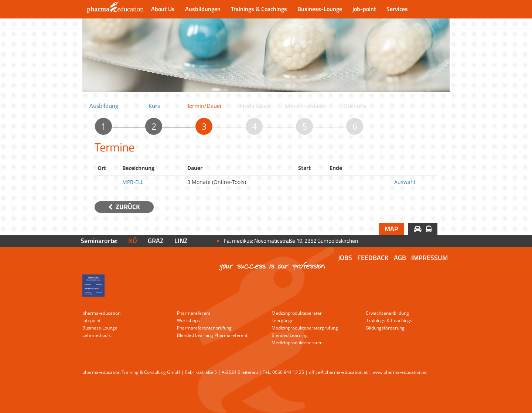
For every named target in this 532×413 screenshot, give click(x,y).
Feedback (373, 258)
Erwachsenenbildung (388, 313)
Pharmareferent (194, 313)
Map (391, 229)
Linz (181, 241)
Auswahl (405, 182)
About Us (163, 9)
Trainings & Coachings (259, 9)
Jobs (345, 258)
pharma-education (101, 313)
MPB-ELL (133, 182)
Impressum (429, 258)
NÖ (133, 241)
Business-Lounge (320, 9)
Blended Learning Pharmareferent (212, 335)
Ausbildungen (203, 9)
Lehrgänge (283, 320)
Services (397, 9)
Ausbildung (104, 106)
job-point (364, 9)
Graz (156, 241)
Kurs (154, 106)
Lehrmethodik (97, 335)
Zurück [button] (124, 207)
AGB (400, 258)
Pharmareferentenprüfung (204, 328)
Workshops (188, 320)
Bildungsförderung (385, 328)
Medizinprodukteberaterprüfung (305, 328)
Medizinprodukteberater (297, 313)
